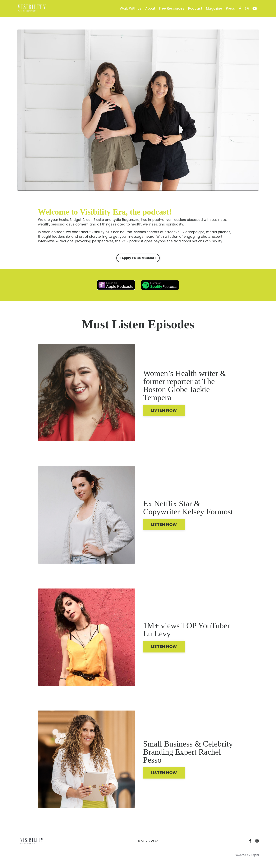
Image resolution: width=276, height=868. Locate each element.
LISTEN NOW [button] (166, 414)
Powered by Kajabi (247, 858)
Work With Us (128, 9)
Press (230, 9)
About (148, 9)
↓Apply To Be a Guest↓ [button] (138, 259)
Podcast (195, 9)
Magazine (214, 9)
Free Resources (170, 9)
